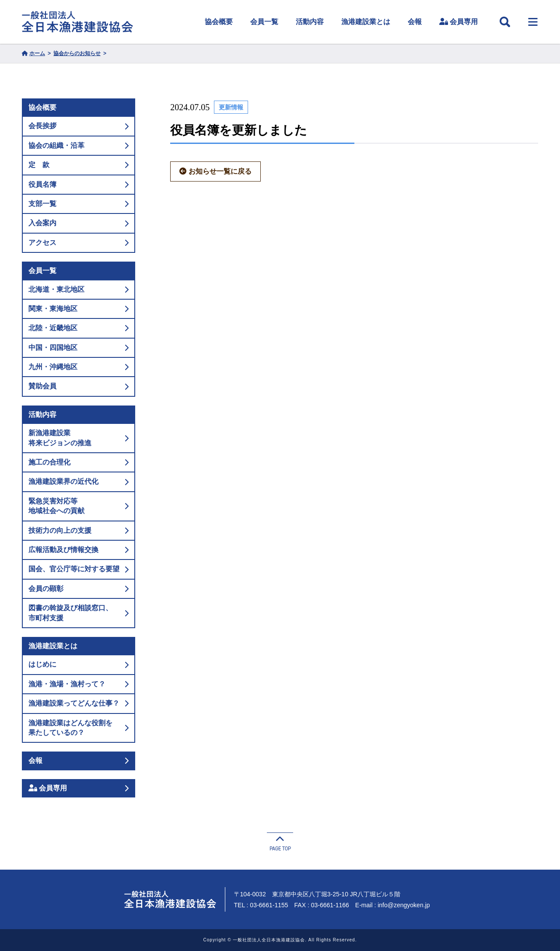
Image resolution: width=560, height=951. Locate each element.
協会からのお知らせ (77, 53)
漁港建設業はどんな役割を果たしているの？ (79, 728)
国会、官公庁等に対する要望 (79, 569)
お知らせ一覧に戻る (215, 171)
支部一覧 (79, 204)
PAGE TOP (280, 842)
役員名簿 (79, 184)
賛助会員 (79, 386)
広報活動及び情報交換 (79, 550)
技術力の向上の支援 (79, 530)
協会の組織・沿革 (79, 145)
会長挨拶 (79, 126)
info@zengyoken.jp (404, 905)
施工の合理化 (79, 462)
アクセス (79, 243)
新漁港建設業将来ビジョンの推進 (79, 438)
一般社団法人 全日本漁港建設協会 (77, 22)
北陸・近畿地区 (79, 328)
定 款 (79, 165)
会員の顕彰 (79, 589)
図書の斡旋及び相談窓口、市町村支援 (79, 613)
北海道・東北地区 (79, 289)
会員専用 (458, 22)
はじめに (79, 664)
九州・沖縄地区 (79, 367)
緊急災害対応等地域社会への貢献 (79, 506)
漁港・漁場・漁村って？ (79, 684)
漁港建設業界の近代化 (79, 481)
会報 (415, 22)
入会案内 (79, 223)
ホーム (33, 53)
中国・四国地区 (79, 348)
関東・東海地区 (79, 309)
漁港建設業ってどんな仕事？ (79, 703)
